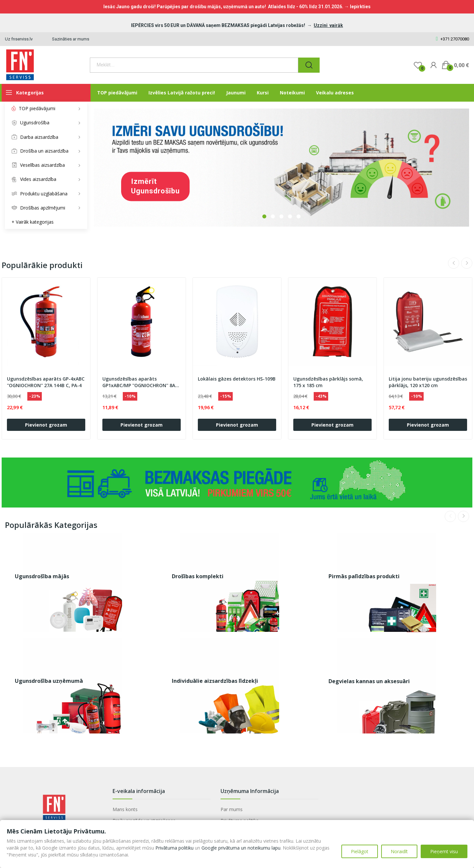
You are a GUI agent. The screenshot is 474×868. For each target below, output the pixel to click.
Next (467, 263)
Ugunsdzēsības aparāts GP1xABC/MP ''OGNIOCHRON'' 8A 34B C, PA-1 (139, 382)
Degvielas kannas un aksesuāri (369, 681)
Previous (454, 263)
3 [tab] (281, 216)
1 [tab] (264, 216)
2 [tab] (273, 216)
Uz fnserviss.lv (19, 39)
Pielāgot (360, 851)
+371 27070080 (452, 39)
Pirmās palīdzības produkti (364, 576)
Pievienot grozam (46, 425)
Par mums (232, 809)
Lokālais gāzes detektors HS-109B (237, 379)
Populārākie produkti (42, 265)
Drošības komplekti (198, 576)
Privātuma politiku (174, 848)
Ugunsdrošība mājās (42, 576)
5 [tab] (299, 216)
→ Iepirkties (357, 7)
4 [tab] (290, 216)
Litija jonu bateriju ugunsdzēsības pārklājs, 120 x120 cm (428, 382)
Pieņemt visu (444, 851)
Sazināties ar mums (71, 39)
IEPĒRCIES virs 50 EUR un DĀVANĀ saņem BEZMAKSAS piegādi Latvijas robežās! (219, 25)
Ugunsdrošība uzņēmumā (49, 681)
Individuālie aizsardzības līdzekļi (215, 681)
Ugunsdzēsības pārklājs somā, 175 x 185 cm (328, 382)
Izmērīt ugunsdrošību (155, 186)
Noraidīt (399, 851)
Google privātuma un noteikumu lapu (241, 848)
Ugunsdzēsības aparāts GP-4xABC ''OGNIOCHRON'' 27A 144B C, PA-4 (46, 382)
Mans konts (125, 809)
